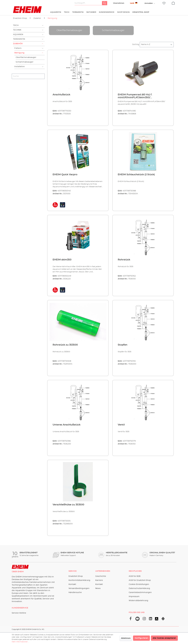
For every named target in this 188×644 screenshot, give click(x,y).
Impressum (134, 597)
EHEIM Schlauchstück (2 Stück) (136, 175)
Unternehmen (119, 3)
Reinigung (19, 53)
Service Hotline (19, 613)
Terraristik (19, 39)
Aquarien (18, 35)
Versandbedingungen (79, 588)
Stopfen (123, 345)
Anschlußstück (61, 95)
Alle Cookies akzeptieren (164, 638)
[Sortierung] (157, 45)
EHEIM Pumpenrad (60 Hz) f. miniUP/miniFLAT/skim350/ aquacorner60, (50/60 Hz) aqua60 (138, 96)
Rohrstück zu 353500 (65, 345)
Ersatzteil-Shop (76, 576)
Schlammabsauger (25, 62)
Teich (16, 25)
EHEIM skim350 (62, 260)
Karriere (99, 580)
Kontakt (72, 584)
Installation (20, 67)
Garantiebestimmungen (140, 592)
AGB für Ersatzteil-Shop (140, 580)
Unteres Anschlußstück (67, 425)
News (98, 588)
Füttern (18, 48)
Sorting (136, 44)
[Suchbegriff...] (88, 3)
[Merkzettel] (164, 3)
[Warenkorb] (173, 3)
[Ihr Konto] (149, 3)
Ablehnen (126, 638)
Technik (17, 30)
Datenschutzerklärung (139, 588)
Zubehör (18, 44)
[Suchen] (105, 3)
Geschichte (101, 576)
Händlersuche (75, 592)
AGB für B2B (135, 576)
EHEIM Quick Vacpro (65, 175)
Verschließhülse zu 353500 (68, 505)
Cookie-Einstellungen (139, 584)
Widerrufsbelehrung (138, 601)
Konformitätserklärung (79, 580)
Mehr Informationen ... (20, 642)
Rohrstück (124, 260)
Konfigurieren (141, 638)
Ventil (121, 425)
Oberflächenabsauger (26, 57)
